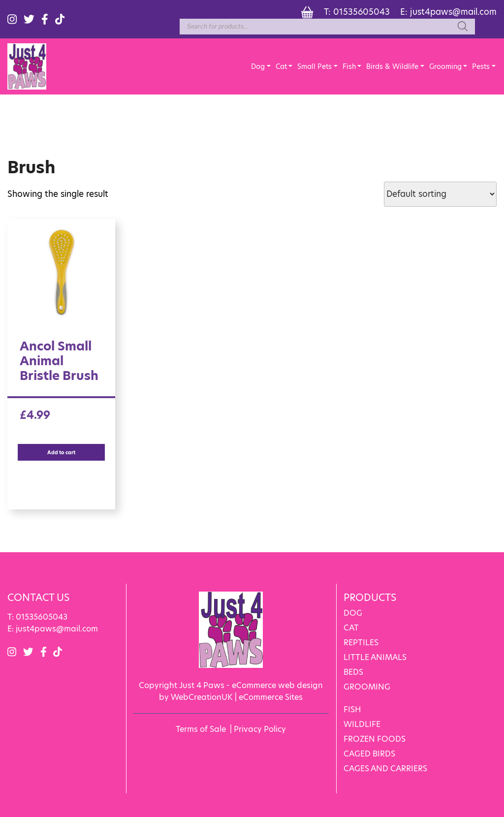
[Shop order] (440, 194)
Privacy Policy (260, 729)
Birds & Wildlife (392, 66)
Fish (349, 66)
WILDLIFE (362, 724)
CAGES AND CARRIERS (385, 769)
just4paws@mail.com (453, 12)
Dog (258, 66)
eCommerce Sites (271, 697)
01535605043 (362, 12)
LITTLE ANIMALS (375, 657)
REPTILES (361, 643)
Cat (281, 66)
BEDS (353, 672)
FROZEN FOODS (375, 739)
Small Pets (315, 66)
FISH (352, 709)
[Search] (463, 27)
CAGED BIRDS (369, 754)
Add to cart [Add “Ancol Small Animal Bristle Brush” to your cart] (61, 452)
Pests (481, 66)
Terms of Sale (201, 729)
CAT (351, 628)
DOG (353, 613)
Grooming (445, 66)
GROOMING (367, 687)
